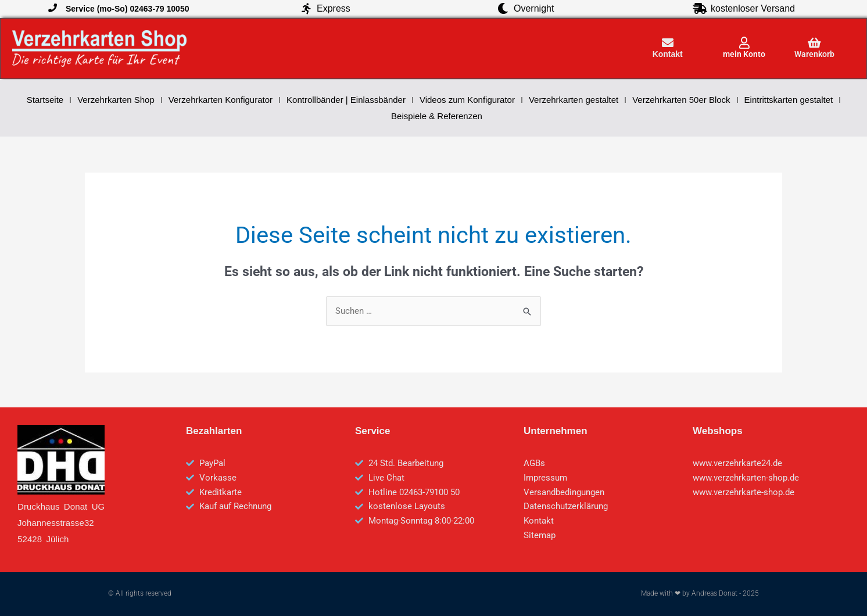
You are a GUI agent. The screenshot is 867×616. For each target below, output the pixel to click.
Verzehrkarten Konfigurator (221, 100)
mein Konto (744, 54)
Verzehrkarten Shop (116, 100)
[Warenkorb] (815, 43)
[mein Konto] (744, 43)
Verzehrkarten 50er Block (681, 100)
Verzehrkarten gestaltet (574, 100)
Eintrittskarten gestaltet (789, 100)
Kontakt (668, 54)
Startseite (45, 100)
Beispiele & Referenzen (437, 116)
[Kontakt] (668, 43)
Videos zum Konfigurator (467, 100)
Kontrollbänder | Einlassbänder (346, 100)
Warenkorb (814, 54)
